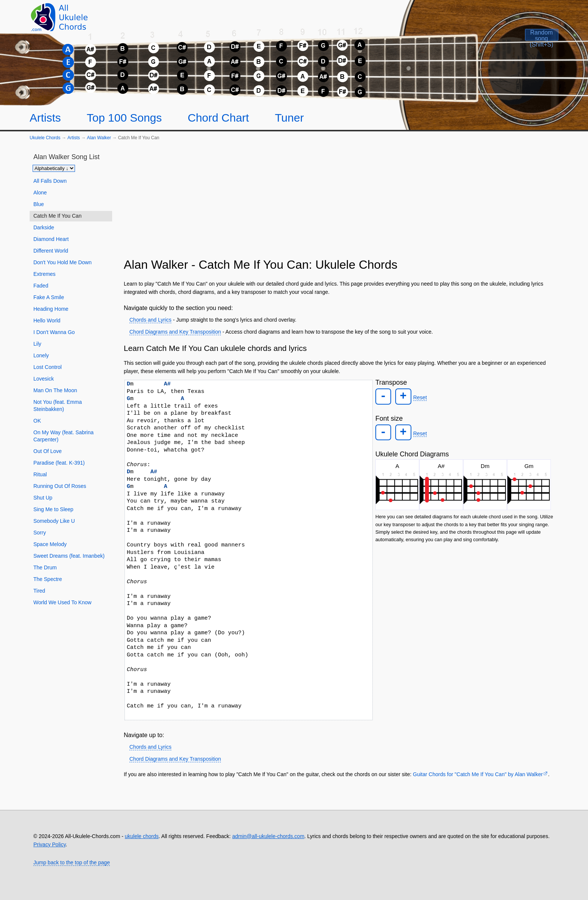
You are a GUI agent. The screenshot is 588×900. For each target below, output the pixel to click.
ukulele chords (142, 836)
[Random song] (524, 42)
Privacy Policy (49, 844)
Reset (418, 397)
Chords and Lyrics (150, 320)
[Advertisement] (340, 202)
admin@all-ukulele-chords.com (268, 836)
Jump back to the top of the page (72, 862)
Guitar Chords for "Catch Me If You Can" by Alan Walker (478, 774)
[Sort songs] (54, 168)
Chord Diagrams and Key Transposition (175, 332)
